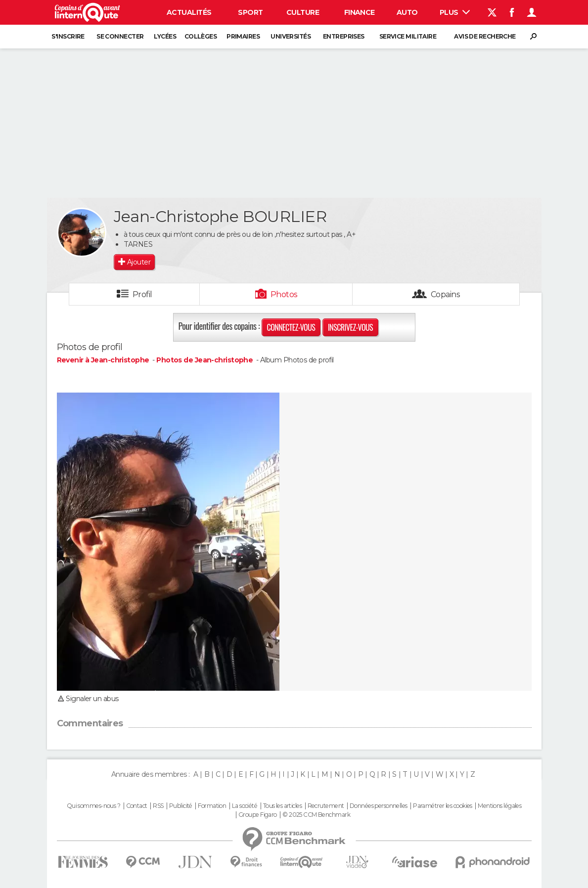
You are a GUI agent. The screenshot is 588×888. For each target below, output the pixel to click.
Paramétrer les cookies (443, 806)
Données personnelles (379, 806)
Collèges (201, 36)
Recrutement (326, 806)
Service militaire (408, 36)
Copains (445, 294)
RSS (158, 806)
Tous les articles (282, 806)
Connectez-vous (291, 327)
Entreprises (344, 36)
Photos (284, 294)
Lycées (165, 36)
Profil (142, 294)
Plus (455, 12)
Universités (291, 36)
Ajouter (139, 262)
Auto (407, 12)
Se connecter (120, 36)
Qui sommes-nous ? (93, 806)
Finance (360, 12)
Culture (303, 12)
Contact (137, 806)
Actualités (189, 12)
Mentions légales (499, 806)
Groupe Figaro (258, 815)
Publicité (181, 806)
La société (245, 806)
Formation (212, 806)
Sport (250, 12)
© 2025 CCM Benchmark (316, 815)
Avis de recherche (485, 36)
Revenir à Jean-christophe (104, 360)
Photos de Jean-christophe (204, 360)
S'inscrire (68, 36)
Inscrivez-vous (350, 327)
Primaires (243, 36)
